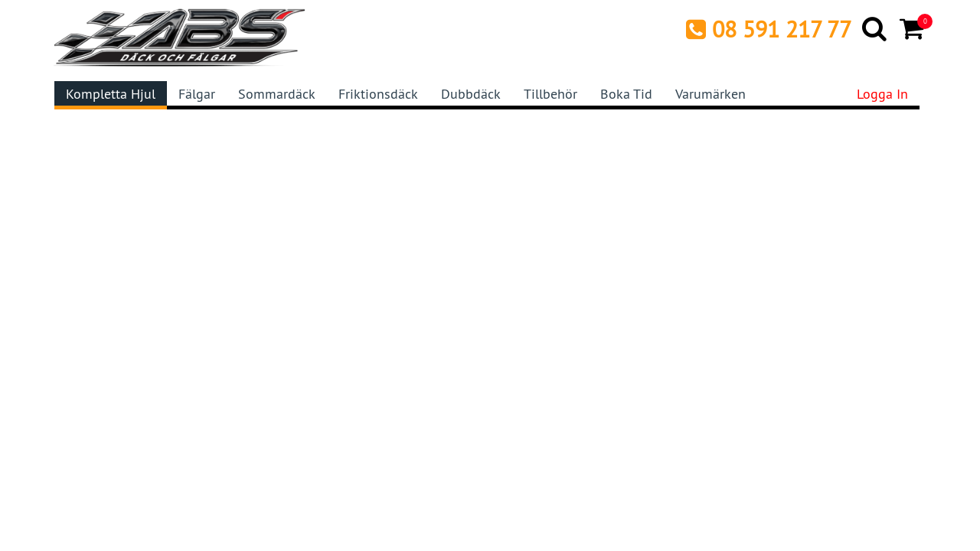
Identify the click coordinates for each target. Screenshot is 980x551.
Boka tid (626, 94)
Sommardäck (277, 94)
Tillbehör (550, 94)
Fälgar (197, 94)
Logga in (882, 94)
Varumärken (710, 94)
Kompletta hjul (111, 94)
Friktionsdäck (378, 94)
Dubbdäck (471, 94)
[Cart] (913, 28)
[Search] (875, 28)
